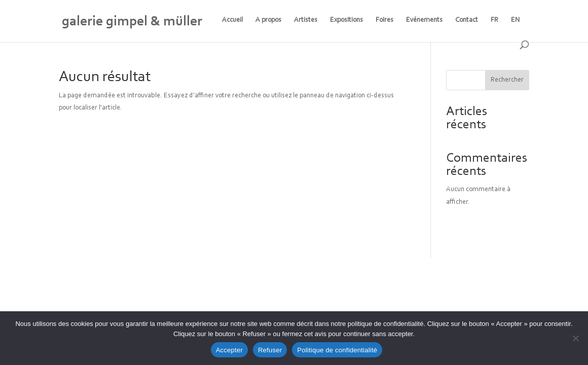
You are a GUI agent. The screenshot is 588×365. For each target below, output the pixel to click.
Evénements (424, 20)
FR (494, 20)
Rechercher (507, 80)
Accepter (229, 350)
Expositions (346, 20)
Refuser (270, 350)
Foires (384, 20)
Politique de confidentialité (337, 350)
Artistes (306, 20)
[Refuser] (575, 338)
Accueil (232, 20)
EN (516, 20)
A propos (268, 20)
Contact (467, 20)
